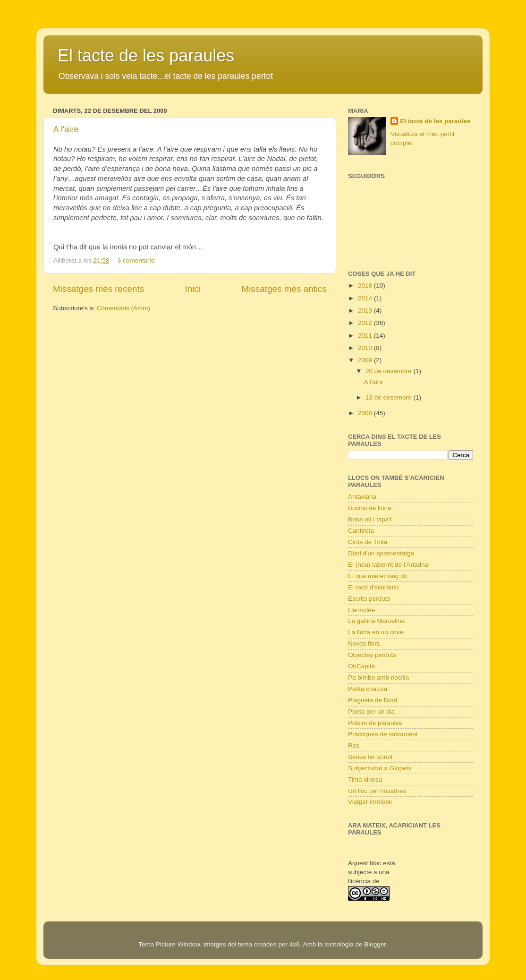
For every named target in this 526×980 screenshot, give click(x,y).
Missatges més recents (98, 289)
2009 (366, 360)
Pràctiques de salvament (383, 734)
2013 (366, 311)
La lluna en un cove (376, 632)
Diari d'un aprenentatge (381, 553)
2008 (366, 413)
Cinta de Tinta (368, 542)
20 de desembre (389, 371)
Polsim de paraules (375, 723)
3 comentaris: (138, 260)
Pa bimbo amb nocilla (378, 677)
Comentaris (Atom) (123, 308)
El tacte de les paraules (146, 55)
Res (354, 746)
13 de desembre (389, 397)
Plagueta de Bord (373, 700)
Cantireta (361, 531)
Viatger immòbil (370, 802)
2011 (366, 336)
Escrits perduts (369, 599)
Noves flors (364, 643)
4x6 (295, 944)
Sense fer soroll (370, 757)
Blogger (375, 944)
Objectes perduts (372, 655)
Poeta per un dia (371, 712)
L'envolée (361, 610)
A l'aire (66, 129)
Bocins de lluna (370, 508)
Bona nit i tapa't (370, 519)
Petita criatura (368, 689)
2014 (366, 298)
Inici (193, 289)
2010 (366, 348)
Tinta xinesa (365, 780)
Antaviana (362, 497)
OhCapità (361, 666)
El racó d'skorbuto (373, 587)
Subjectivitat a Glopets (380, 768)
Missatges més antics (284, 289)
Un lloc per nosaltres (377, 791)
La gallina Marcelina (376, 621)
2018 (366, 285)
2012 (366, 323)
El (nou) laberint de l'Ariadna (388, 565)
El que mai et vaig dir (378, 576)
